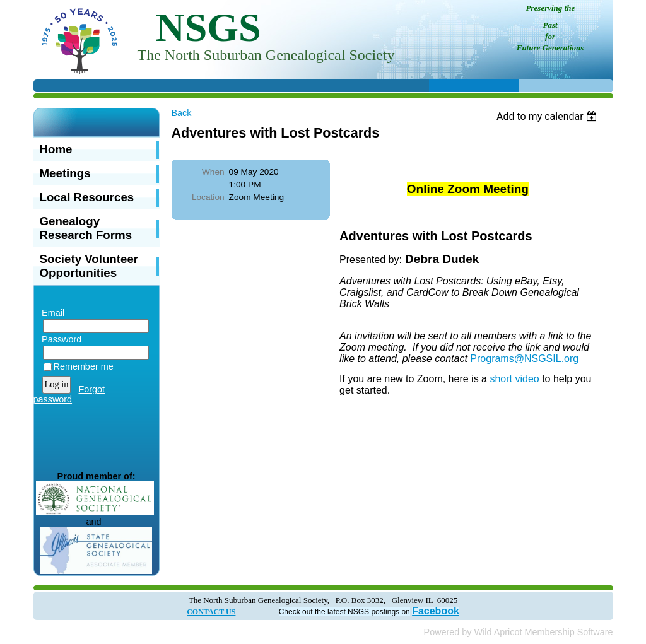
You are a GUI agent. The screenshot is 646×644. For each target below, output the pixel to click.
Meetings (65, 173)
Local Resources (87, 197)
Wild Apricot (498, 632)
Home (56, 149)
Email (50, 313)
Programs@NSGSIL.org (524, 359)
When (213, 172)
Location (208, 197)
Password (59, 339)
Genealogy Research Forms (86, 228)
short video (514, 379)
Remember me (84, 366)
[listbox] (549, 116)
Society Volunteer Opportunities (89, 266)
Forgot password (69, 394)
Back (182, 113)
